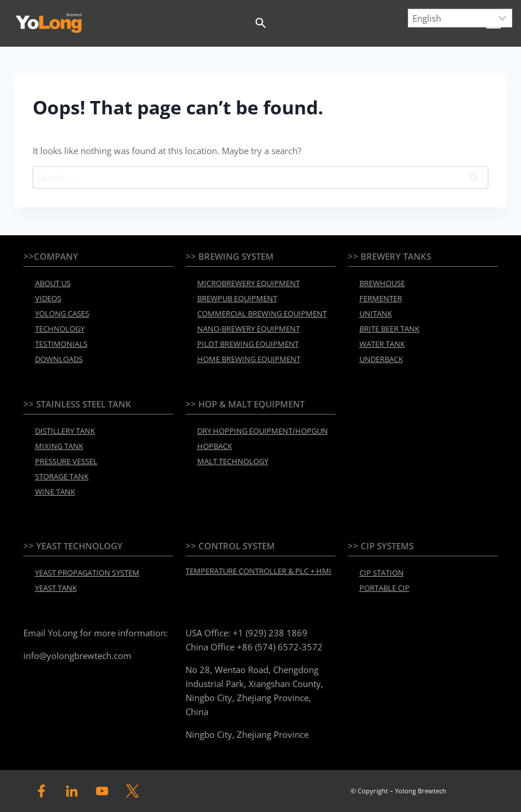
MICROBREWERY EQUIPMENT (249, 283)
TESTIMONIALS (61, 344)
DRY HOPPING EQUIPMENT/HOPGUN (263, 431)
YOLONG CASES (62, 313)
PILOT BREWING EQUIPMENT (248, 344)
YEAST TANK (56, 588)
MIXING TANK (59, 446)
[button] (261, 23)
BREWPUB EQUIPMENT (237, 298)
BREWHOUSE (382, 283)
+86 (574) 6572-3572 (280, 647)
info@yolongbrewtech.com (77, 656)
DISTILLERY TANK (65, 431)
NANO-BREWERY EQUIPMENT (249, 329)
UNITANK (376, 313)
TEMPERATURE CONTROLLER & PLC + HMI (258, 571)
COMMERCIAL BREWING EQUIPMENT (262, 313)
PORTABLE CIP (384, 588)
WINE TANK (55, 492)
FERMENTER (381, 298)
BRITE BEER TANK (389, 329)
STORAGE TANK (62, 476)
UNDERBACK (381, 359)
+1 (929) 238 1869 (270, 633)
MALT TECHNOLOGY (233, 461)
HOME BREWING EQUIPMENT (249, 359)
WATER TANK (382, 344)
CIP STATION (382, 573)
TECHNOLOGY (60, 329)
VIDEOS (48, 298)
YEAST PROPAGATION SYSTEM (87, 573)
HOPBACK (215, 446)
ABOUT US (53, 283)
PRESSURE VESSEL (66, 461)
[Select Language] (460, 18)
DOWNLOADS (59, 359)
